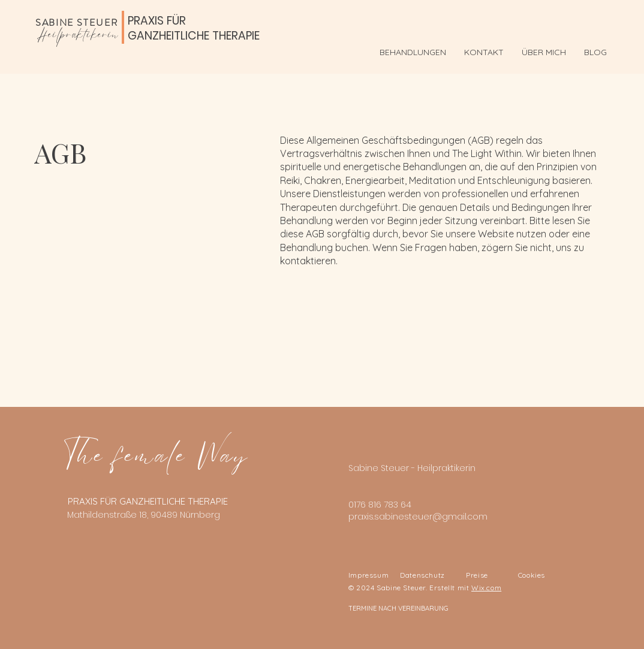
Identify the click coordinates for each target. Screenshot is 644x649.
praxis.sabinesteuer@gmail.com (418, 517)
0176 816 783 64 (380, 505)
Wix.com (486, 588)
